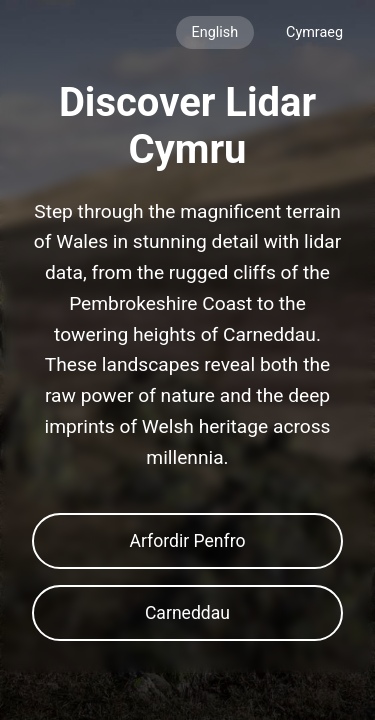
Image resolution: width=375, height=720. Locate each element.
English (215, 32)
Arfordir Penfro (187, 541)
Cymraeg (314, 32)
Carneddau (187, 613)
